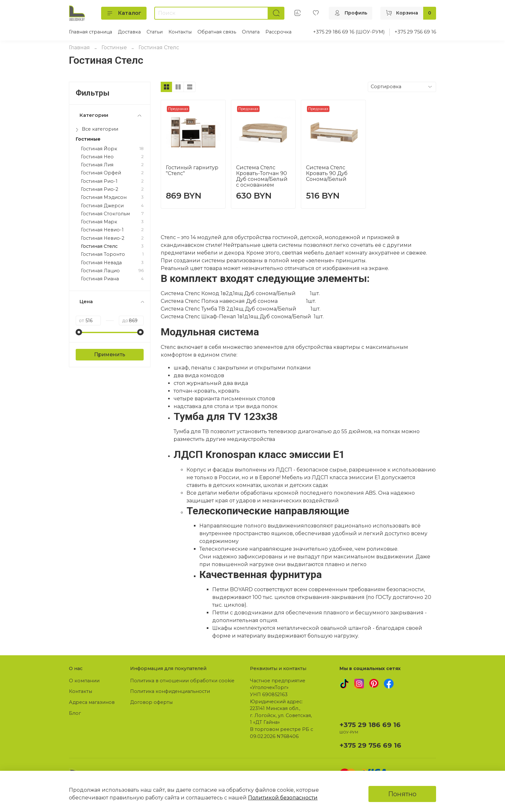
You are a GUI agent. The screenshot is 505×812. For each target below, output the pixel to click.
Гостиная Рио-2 (100, 189)
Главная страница (91, 32)
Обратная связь (217, 32)
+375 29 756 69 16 (415, 32)
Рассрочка (278, 32)
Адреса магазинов (92, 702)
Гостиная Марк (99, 222)
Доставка (129, 32)
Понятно (402, 794)
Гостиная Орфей (101, 173)
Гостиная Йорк (99, 149)
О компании (84, 681)
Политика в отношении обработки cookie (182, 681)
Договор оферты (151, 702)
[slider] (79, 332)
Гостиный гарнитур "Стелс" (192, 170)
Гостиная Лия (97, 165)
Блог (75, 713)
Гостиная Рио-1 (99, 181)
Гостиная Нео (97, 157)
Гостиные (114, 47)
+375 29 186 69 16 (370, 725)
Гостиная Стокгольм (105, 214)
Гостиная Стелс (99, 246)
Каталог (124, 13)
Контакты (180, 32)
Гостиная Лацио (100, 271)
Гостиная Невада (101, 263)
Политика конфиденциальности (170, 691)
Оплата (251, 32)
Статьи (155, 32)
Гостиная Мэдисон (104, 197)
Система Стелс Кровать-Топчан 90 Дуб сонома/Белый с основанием (262, 176)
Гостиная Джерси (102, 206)
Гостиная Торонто (103, 254)
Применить (110, 355)
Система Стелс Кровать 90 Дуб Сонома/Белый (327, 173)
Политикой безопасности (283, 798)
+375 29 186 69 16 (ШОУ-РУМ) (349, 32)
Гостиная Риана (100, 279)
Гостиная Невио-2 (103, 238)
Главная (79, 47)
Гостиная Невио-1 (102, 230)
